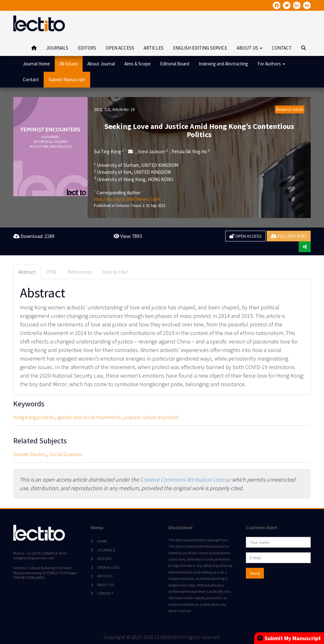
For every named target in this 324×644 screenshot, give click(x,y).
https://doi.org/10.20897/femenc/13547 (127, 199)
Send (255, 573)
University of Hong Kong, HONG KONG (134, 179)
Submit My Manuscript (289, 638)
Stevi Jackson (153, 151)
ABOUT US (106, 585)
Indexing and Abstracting (223, 64)
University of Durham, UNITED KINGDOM (136, 165)
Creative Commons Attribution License (185, 480)
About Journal (101, 64)
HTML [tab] (52, 272)
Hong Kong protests (34, 417)
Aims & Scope (137, 64)
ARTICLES (154, 48)
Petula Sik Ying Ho (191, 151)
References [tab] (80, 272)
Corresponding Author (117, 192)
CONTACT (282, 48)
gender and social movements (89, 417)
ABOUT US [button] (249, 48)
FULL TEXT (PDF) (289, 236)
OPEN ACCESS (120, 48)
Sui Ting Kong (110, 151)
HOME (102, 541)
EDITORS (87, 48)
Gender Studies (29, 454)
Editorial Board (175, 64)
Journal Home (36, 64)
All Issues (69, 64)
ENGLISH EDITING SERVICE (200, 48)
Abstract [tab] (27, 272)
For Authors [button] (271, 64)
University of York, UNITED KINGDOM (132, 172)
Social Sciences (66, 454)
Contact (31, 79)
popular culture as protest (151, 417)
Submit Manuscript (67, 79)
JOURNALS (57, 48)
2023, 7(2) (102, 109)
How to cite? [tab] (115, 272)
